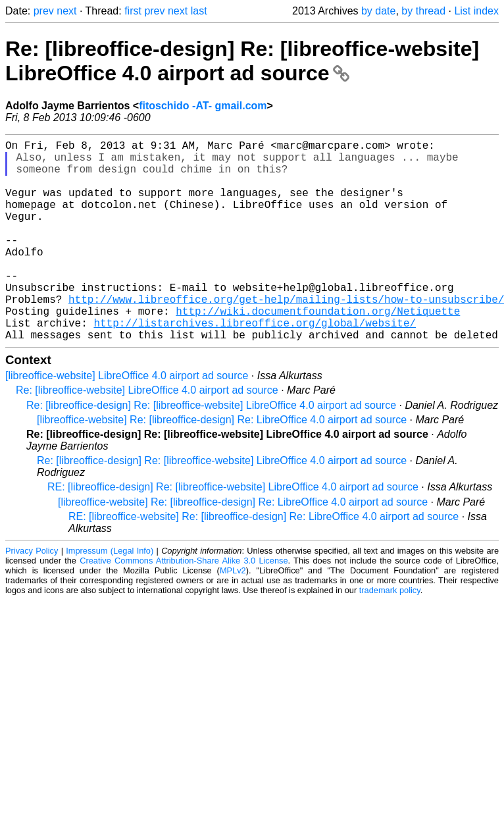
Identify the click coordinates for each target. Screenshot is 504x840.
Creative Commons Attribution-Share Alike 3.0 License (184, 605)
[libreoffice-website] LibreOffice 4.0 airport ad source (127, 420)
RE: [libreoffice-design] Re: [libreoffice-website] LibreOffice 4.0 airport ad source (233, 532)
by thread (423, 11)
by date (378, 11)
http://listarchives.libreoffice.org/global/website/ (255, 365)
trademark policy (390, 635)
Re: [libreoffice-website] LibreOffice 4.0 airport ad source (147, 435)
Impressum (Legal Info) (110, 595)
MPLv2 (233, 615)
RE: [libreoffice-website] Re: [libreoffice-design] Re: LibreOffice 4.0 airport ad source (264, 561)
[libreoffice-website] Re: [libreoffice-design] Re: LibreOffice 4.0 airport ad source (222, 464)
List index (476, 11)
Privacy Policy (32, 595)
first (133, 11)
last (199, 11)
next (66, 11)
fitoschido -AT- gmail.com (203, 106)
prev (44, 11)
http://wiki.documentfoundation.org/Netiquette (318, 350)
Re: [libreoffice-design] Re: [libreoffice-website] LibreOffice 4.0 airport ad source (242, 61)
